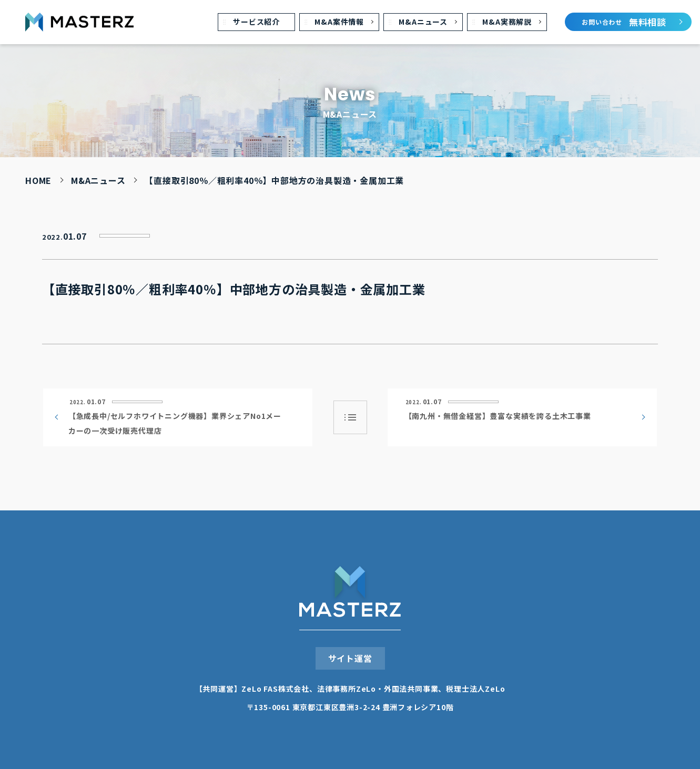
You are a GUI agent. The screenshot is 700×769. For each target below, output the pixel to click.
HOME (38, 180)
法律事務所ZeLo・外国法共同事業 (378, 689)
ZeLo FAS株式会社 (275, 689)
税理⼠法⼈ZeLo (475, 689)
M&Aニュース (98, 180)
